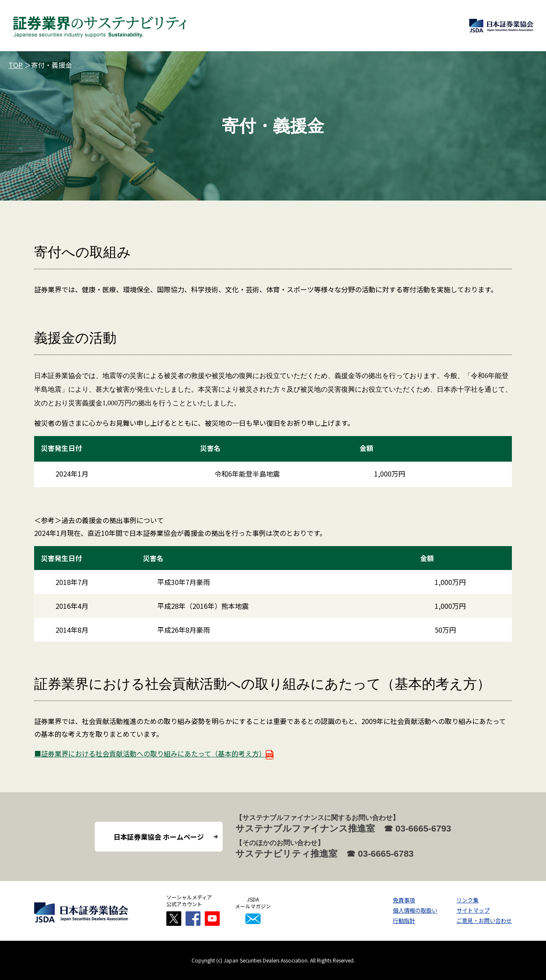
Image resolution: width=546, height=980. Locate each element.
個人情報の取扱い (415, 910)
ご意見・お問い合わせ (484, 920)
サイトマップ (473, 910)
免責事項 (404, 900)
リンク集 (468, 900)
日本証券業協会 (501, 26)
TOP (16, 65)
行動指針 (404, 920)
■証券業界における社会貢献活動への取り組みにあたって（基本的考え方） (154, 753)
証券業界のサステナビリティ (100, 26)
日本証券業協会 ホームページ (159, 837)
